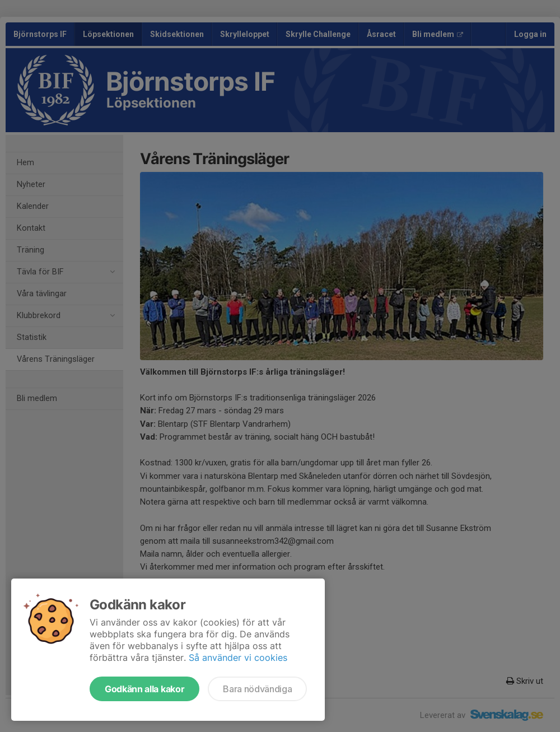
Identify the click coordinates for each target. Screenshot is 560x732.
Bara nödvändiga (257, 689)
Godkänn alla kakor (144, 689)
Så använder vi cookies (238, 658)
